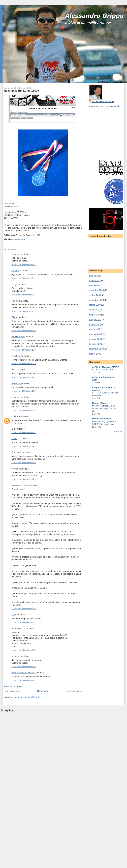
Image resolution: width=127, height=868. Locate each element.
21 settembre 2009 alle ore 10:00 (24, 391)
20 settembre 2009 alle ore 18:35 (24, 331)
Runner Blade (99, 403)
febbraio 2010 (95, 285)
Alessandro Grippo (20, 485)
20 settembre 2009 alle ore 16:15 (24, 278)
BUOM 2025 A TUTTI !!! (103, 370)
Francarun (16, 452)
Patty (14, 615)
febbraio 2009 (95, 334)
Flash (95, 380)
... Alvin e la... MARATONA (106, 367)
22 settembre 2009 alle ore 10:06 (24, 609)
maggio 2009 (95, 320)
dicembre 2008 (96, 344)
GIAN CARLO (18, 337)
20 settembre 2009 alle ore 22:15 (24, 364)
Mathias (15, 271)
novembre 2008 (96, 349)
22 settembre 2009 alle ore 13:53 (24, 622)
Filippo (15, 317)
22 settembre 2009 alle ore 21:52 (24, 680)
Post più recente (12, 691)
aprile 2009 (94, 324)
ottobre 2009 (95, 295)
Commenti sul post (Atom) (26, 697)
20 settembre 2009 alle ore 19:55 (24, 350)
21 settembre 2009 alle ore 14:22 (24, 446)
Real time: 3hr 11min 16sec (21, 91)
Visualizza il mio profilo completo (104, 106)
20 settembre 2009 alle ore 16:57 (24, 311)
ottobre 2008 (95, 354)
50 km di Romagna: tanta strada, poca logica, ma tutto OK (105, 409)
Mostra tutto (118, 431)
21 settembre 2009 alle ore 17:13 (24, 479)
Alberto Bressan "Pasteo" (24, 673)
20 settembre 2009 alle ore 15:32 (24, 265)
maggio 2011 (95, 276)
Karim (14, 439)
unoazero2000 (18, 628)
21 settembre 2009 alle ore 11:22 (24, 433)
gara (14, 239)
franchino (16, 356)
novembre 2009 (96, 290)
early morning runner (103, 377)
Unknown (16, 416)
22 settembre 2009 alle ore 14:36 (24, 650)
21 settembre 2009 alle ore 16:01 (24, 463)
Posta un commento (14, 686)
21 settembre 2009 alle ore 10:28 (24, 410)
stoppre (15, 301)
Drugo (14, 284)
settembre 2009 (96, 300)
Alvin (14, 370)
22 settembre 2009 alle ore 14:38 (24, 667)
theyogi (15, 469)
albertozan (17, 383)
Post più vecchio (74, 691)
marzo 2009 (94, 329)
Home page (43, 691)
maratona (21, 239)
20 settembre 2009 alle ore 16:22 (24, 295)
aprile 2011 (94, 280)
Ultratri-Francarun (101, 419)
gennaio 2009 (95, 339)
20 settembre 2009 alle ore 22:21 (24, 377)
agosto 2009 (95, 305)
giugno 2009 (95, 315)
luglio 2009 (94, 310)
